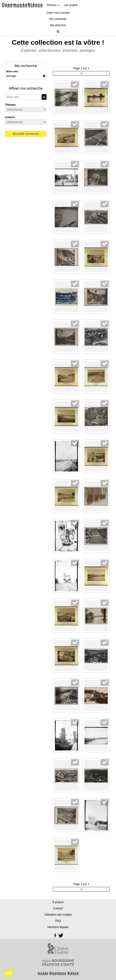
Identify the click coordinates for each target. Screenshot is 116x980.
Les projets (71, 5)
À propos (58, 902)
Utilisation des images (58, 915)
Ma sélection (58, 25)
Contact (58, 908)
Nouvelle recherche (26, 134)
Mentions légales (58, 927)
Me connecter (58, 19)
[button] (8, 973)
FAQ (58, 921)
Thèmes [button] (53, 5)
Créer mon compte (58, 13)
